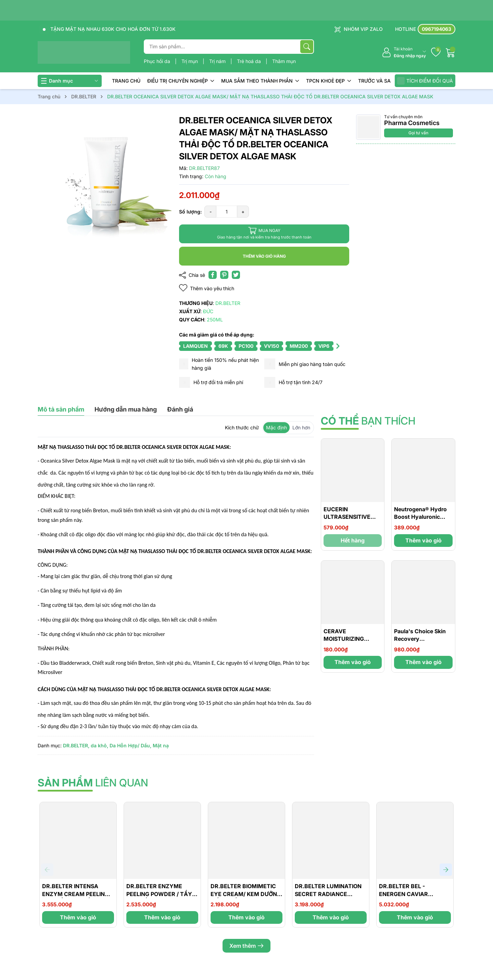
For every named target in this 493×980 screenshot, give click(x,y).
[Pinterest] (224, 275)
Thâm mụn (284, 61)
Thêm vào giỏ (424, 540)
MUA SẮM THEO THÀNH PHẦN (260, 81)
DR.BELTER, (76, 745)
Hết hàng (353, 540)
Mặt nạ (161, 745)
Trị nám (218, 61)
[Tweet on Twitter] (236, 275)
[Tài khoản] (404, 53)
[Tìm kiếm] (307, 47)
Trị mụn (190, 61)
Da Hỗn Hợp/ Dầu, (130, 745)
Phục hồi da (158, 61)
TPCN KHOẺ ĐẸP (329, 81)
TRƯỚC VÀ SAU (376, 81)
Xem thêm (246, 946)
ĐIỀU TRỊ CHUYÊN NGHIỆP (181, 81)
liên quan (93, 783)
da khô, (99, 745)
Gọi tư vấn (418, 133)
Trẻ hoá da (250, 61)
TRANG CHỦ (126, 81)
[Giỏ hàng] (451, 52)
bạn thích (368, 421)
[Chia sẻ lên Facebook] (213, 275)
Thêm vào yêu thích (207, 288)
